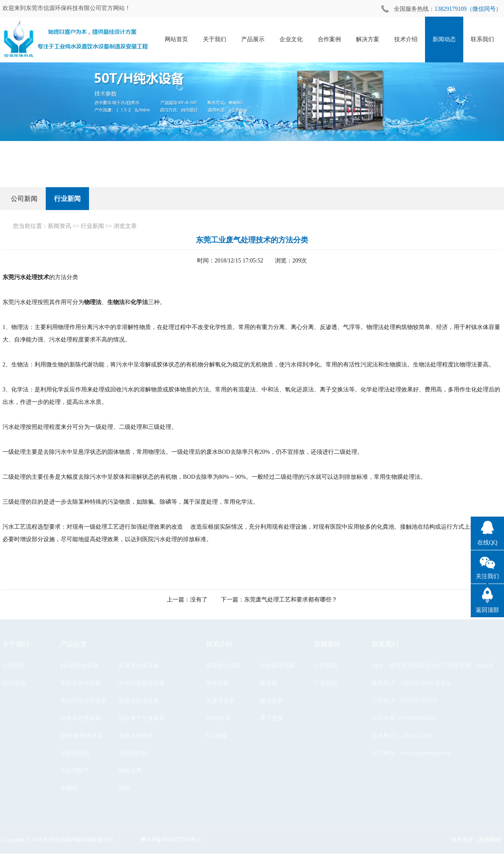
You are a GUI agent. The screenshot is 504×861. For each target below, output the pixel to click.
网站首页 (177, 39)
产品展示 (253, 39)
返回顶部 (487, 610)
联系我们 (483, 39)
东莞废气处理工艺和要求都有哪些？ (291, 600)
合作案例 (330, 39)
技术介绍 (406, 39)
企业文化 (292, 39)
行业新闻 (67, 199)
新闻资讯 (59, 226)
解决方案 (368, 39)
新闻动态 (445, 39)
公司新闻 (24, 199)
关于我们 (215, 39)
